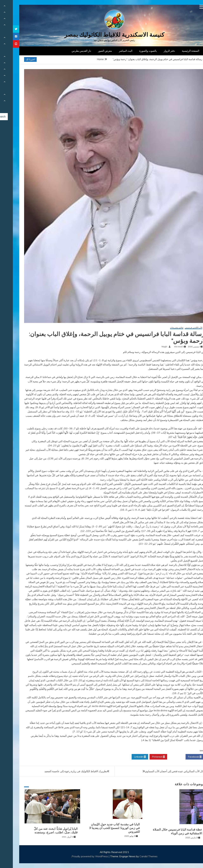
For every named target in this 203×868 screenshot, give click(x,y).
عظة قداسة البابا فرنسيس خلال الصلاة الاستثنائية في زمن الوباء (165, 831)
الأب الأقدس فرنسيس (181, 328)
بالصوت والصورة (135, 51)
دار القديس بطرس (69, 51)
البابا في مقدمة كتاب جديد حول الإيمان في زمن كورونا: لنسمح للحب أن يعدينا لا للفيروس (102, 828)
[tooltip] (3, 29)
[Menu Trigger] (188, 7)
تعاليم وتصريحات (164, 328)
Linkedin (127, 757)
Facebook (182, 757)
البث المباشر (113, 51)
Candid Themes (136, 856)
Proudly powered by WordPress (77, 856)
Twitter (164, 757)
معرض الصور (92, 51)
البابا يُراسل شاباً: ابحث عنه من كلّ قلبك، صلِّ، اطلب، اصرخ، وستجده (43, 831)
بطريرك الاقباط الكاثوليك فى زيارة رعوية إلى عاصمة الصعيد (63, 771)
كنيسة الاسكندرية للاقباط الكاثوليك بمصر (102, 35)
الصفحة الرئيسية (178, 51)
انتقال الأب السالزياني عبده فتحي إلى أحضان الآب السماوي (163, 771)
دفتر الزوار (156, 51)
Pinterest (146, 757)
